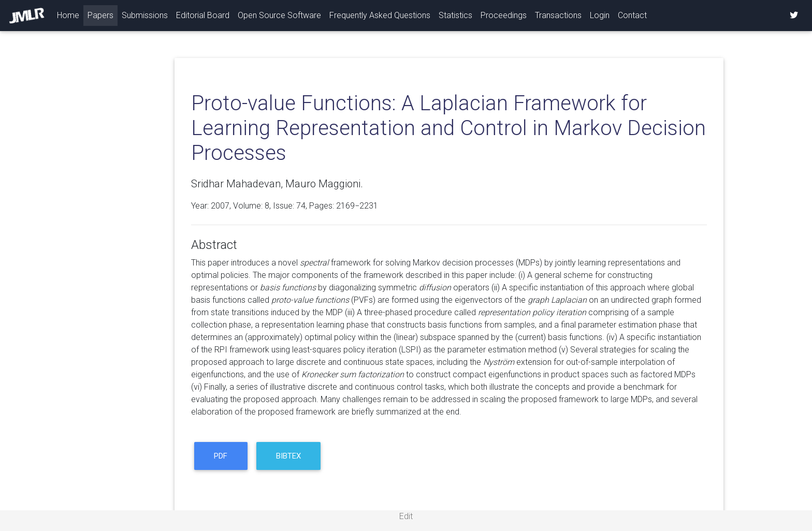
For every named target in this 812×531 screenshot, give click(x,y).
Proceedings (504, 15)
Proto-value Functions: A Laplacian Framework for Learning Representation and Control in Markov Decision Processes (448, 128)
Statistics (455, 15)
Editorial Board (203, 15)
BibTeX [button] (288, 456)
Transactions (558, 15)
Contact (632, 15)
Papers (100, 15)
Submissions (145, 15)
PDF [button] (221, 456)
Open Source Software (279, 15)
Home (70, 14)
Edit (406, 516)
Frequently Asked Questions (380, 15)
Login (600, 15)
